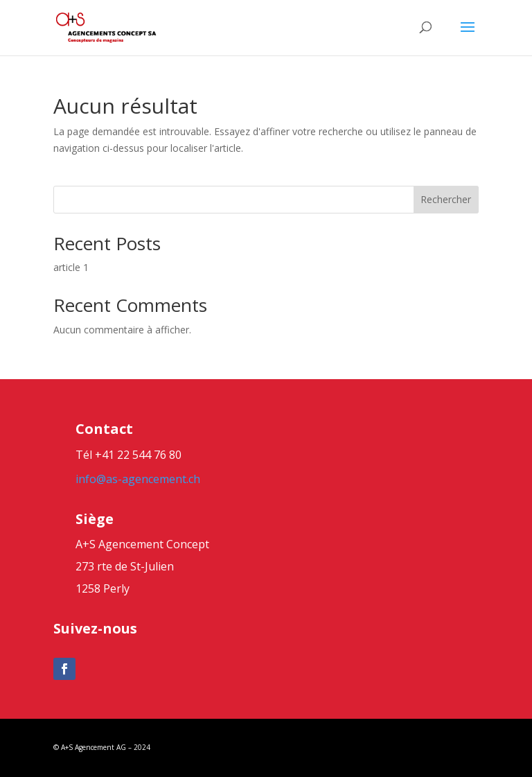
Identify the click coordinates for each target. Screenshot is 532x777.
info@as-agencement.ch (138, 479)
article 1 (71, 267)
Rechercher (446, 199)
